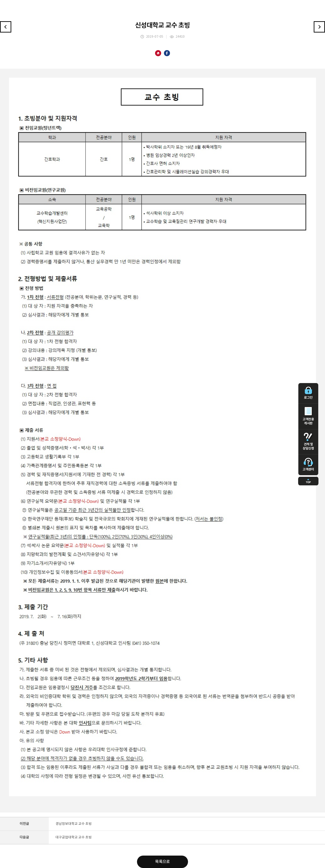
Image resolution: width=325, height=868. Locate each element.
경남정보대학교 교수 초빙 (74, 824)
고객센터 (308, 465)
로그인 (308, 393)
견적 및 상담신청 (308, 442)
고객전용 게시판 (308, 416)
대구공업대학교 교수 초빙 (74, 837)
